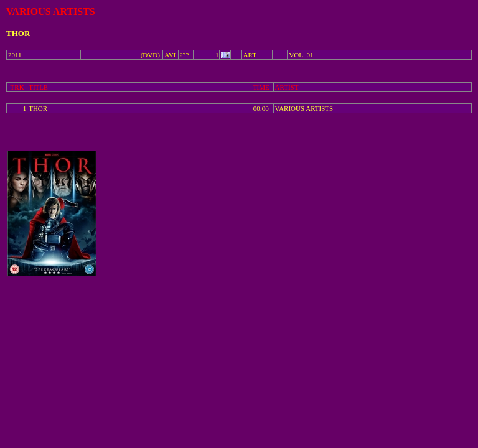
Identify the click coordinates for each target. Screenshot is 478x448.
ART (250, 55)
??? (185, 55)
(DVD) (150, 55)
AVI (170, 55)
